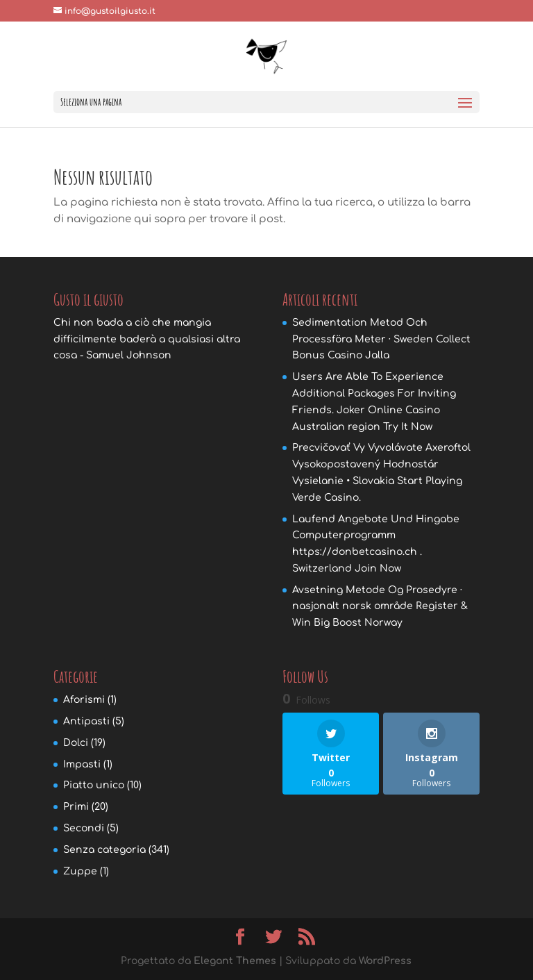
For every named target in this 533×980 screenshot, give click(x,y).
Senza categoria (104, 850)
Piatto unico (94, 785)
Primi (76, 807)
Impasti (82, 764)
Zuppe (80, 871)
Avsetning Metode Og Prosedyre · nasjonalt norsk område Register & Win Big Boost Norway (380, 607)
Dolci (76, 743)
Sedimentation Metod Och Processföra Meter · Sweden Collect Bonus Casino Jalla (381, 339)
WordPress (385, 961)
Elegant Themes (235, 961)
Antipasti (86, 721)
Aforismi (84, 700)
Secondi (84, 828)
